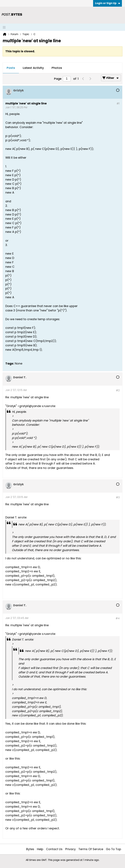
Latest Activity (33, 68)
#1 (118, 104)
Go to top (114, 849)
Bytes (30, 849)
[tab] (11, 68)
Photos (57, 68)
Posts (11, 68)
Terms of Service (91, 849)
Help (40, 849)
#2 (118, 390)
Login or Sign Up (108, 3)
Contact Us (54, 849)
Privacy (70, 849)
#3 (118, 497)
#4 (118, 618)
